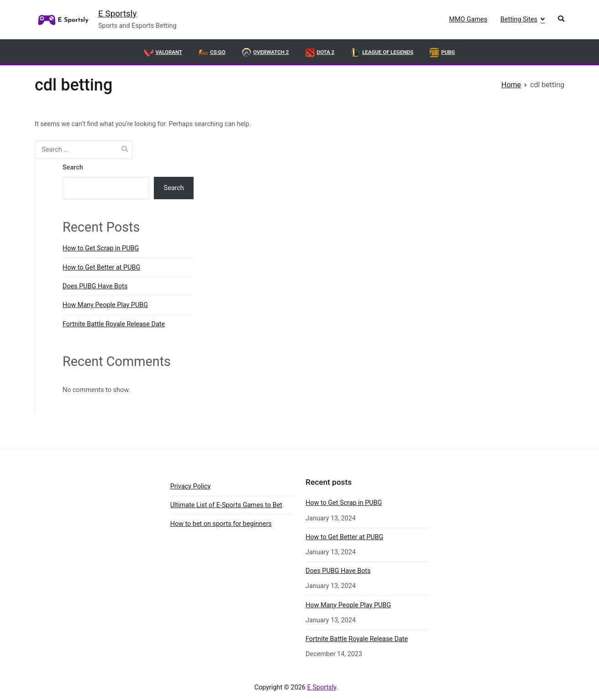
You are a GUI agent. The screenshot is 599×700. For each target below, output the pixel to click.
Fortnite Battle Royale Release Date (114, 324)
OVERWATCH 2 (265, 53)
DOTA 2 (320, 53)
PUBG (442, 53)
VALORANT (163, 53)
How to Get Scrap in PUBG (101, 248)
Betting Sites (519, 19)
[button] (561, 20)
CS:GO (212, 53)
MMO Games (468, 19)
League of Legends (382, 53)
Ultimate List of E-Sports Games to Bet (226, 505)
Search (73, 167)
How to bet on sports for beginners (221, 524)
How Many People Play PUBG (105, 305)
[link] (62, 19)
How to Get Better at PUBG (101, 268)
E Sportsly (117, 13)
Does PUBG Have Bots (95, 286)
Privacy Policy (191, 486)
